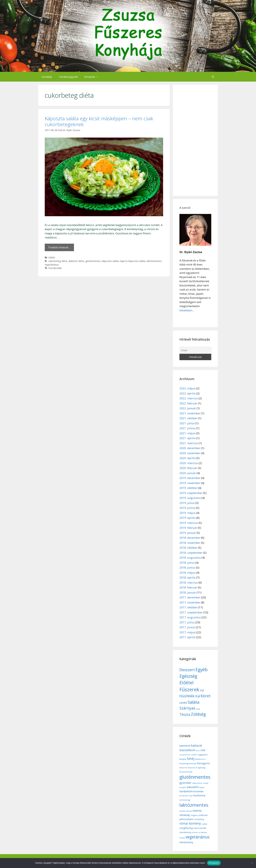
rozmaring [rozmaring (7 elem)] (199, 819)
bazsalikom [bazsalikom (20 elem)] (187, 750)
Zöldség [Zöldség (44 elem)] (198, 714)
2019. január (188, 533)
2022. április (188, 393)
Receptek (93, 77)
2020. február (188, 468)
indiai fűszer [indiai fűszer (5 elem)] (197, 783)
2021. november (190, 413)
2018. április (188, 577)
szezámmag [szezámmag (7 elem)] (185, 832)
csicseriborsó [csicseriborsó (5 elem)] (185, 755)
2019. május (187, 513)
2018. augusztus (190, 558)
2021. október (188, 418)
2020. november (190, 453)
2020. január (188, 473)
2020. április (188, 458)
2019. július (187, 503)
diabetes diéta (76, 261)
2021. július (187, 423)
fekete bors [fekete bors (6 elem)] (200, 759)
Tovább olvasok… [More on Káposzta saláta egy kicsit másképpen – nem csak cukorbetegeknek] (59, 247)
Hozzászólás (55, 268)
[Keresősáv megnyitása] (213, 77)
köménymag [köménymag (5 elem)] (185, 800)
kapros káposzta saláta (133, 261)
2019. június (187, 508)
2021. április (188, 438)
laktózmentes (154, 261)
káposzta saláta (110, 261)
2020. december (190, 448)
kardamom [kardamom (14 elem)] (186, 791)
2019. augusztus (190, 498)
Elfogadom (214, 863)
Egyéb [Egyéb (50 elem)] (201, 669)
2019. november (190, 483)
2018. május (187, 573)
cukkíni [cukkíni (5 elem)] (194, 755)
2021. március (189, 443)
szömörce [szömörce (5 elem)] (196, 832)
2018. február (188, 587)
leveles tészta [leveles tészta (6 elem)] (186, 811)
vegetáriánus (52, 265)
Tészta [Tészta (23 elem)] (185, 714)
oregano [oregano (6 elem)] (194, 815)
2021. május (187, 433)
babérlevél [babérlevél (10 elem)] (185, 746)
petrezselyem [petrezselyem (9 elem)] (186, 819)
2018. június (187, 567)
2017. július (187, 622)
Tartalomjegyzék (68, 77)
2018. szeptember (191, 553)
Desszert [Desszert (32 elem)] (187, 670)
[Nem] (252, 863)
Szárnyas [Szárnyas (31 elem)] (187, 708)
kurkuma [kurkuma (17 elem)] (199, 795)
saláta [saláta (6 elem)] (204, 824)
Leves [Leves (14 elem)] (183, 703)
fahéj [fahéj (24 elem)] (191, 759)
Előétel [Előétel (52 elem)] (187, 683)
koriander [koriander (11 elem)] (199, 791)
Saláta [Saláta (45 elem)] (193, 702)
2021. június (187, 428)
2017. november (190, 602)
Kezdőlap (47, 77)
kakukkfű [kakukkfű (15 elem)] (193, 787)
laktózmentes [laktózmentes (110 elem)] (194, 805)
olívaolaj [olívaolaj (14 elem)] (184, 815)
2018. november (190, 543)
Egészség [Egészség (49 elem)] (188, 676)
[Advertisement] (195, 140)
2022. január (188, 408)
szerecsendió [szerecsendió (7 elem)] (200, 828)
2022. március (189, 398)
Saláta (52, 257)
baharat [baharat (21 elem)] (196, 745)
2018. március (189, 583)
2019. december (190, 478)
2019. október (188, 488)
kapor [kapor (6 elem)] (202, 787)
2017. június (187, 627)
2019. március (189, 523)
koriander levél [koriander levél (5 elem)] (186, 796)
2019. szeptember (191, 493)
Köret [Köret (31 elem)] (206, 696)
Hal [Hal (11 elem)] (202, 690)
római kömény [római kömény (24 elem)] (190, 823)
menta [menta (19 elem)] (197, 811)
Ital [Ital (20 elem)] (198, 696)
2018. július (187, 563)
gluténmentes (93, 261)
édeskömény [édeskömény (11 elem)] (186, 842)
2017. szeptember (191, 612)
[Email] (195, 350)
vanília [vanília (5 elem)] (182, 838)
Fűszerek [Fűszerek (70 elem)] (189, 689)
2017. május (187, 632)
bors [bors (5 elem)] (198, 751)
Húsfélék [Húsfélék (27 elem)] (187, 696)
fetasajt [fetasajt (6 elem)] (192, 763)
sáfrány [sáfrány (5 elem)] (204, 832)
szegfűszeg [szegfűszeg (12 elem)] (186, 828)
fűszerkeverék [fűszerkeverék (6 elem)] (186, 772)
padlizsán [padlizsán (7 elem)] (203, 815)
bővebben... (187, 310)
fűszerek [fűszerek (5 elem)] (183, 768)
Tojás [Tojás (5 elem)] (198, 709)
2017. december (190, 597)
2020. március (189, 463)
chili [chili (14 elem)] (203, 750)
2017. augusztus (190, 617)
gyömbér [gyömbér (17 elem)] (185, 783)
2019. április (188, 518)
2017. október (188, 607)
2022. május (187, 388)
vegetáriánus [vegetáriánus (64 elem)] (197, 837)
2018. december (190, 538)
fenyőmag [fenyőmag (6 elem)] (184, 763)
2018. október (188, 548)
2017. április (188, 637)
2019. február (188, 528)
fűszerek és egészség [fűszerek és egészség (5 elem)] (196, 768)
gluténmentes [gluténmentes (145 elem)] (195, 777)
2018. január (188, 592)
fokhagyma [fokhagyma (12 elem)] (203, 763)
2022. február (188, 403)
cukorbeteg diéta (58, 261)
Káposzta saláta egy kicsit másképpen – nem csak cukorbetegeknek (99, 121)
